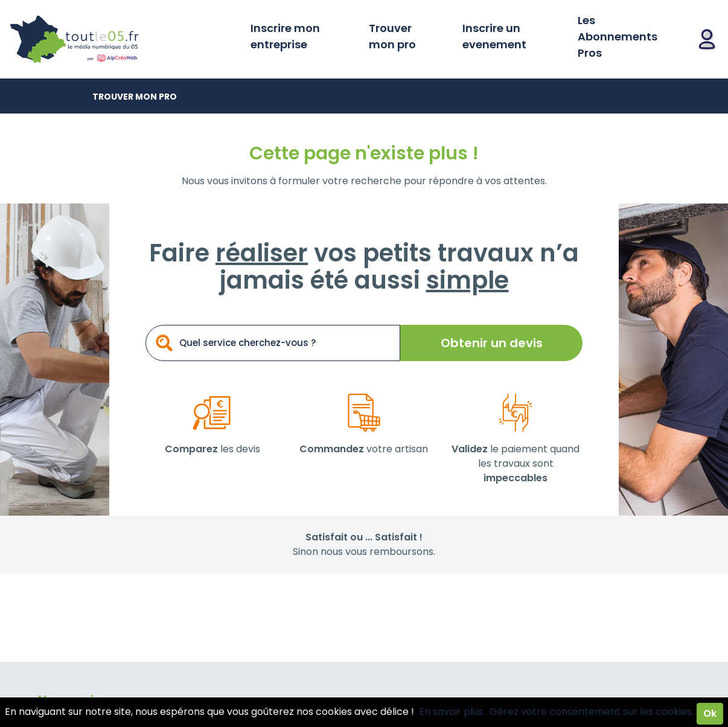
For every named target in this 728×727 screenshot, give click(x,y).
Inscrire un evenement (494, 36)
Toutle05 (121, 39)
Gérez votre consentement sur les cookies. (592, 712)
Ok (710, 713)
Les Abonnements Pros (618, 37)
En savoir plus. (452, 712)
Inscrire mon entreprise (285, 36)
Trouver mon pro (392, 36)
